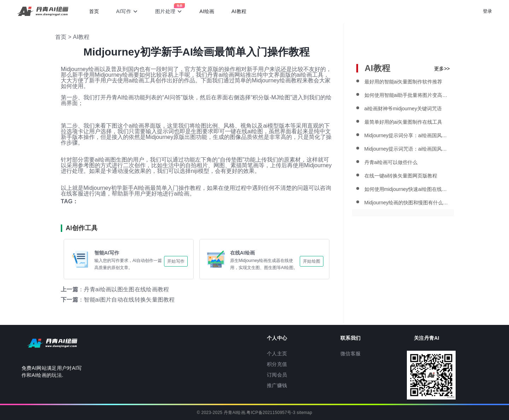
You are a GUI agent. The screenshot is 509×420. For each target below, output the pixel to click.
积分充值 (277, 364)
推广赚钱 (277, 385)
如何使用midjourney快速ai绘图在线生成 (407, 189)
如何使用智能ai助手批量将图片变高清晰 (407, 95)
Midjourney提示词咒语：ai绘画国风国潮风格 (407, 149)
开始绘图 (312, 261)
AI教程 (239, 11)
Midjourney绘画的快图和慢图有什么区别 (407, 203)
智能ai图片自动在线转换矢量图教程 (129, 300)
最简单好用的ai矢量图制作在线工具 (403, 122)
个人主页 (277, 354)
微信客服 (350, 354)
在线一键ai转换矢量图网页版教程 (401, 176)
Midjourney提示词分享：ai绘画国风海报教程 (407, 135)
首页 (94, 11)
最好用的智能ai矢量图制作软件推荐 (403, 82)
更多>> (442, 69)
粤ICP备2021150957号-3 (271, 413)
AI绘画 (207, 11)
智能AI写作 (107, 253)
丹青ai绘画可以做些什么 (391, 162)
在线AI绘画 (242, 253)
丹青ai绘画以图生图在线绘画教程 (126, 289)
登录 (487, 11)
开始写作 (176, 261)
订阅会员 (277, 375)
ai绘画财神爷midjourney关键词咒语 (403, 109)
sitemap (304, 413)
